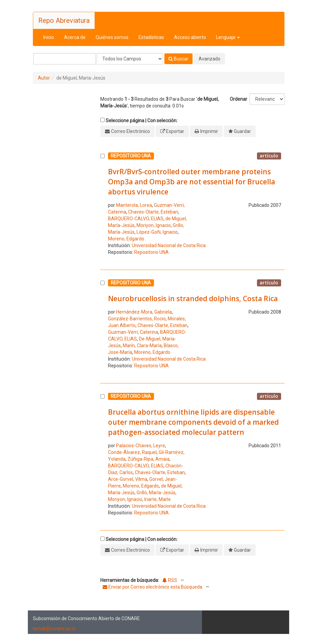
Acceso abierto (190, 37)
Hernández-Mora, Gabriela (144, 312)
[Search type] (130, 59)
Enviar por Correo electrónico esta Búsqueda (153, 587)
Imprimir (209, 131)
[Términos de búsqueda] (64, 59)
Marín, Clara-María (142, 346)
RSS (170, 580)
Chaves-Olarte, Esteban (153, 212)
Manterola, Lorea (134, 205)
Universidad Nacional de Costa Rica (169, 245)
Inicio (49, 37)
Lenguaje (228, 37)
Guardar (242, 131)
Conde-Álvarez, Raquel (132, 452)
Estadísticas (151, 37)
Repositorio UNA (151, 252)
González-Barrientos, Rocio (137, 319)
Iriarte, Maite (157, 499)
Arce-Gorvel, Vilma (128, 479)
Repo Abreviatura (64, 20)
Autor (44, 78)
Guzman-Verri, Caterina (133, 332)
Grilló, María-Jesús (156, 493)
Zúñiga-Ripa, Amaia (148, 459)
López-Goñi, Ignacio (157, 232)
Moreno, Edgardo (126, 239)
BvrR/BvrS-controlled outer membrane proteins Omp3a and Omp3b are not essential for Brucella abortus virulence (192, 182)
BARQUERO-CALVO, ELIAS (136, 219)
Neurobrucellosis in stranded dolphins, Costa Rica (193, 298)
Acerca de (75, 37)
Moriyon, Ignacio (154, 225)
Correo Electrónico (130, 131)
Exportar (175, 131)
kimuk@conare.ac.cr (54, 629)
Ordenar (239, 99)
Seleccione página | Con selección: (142, 121)
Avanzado (209, 59)
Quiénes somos (112, 37)
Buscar (178, 59)
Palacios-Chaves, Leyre (141, 446)
